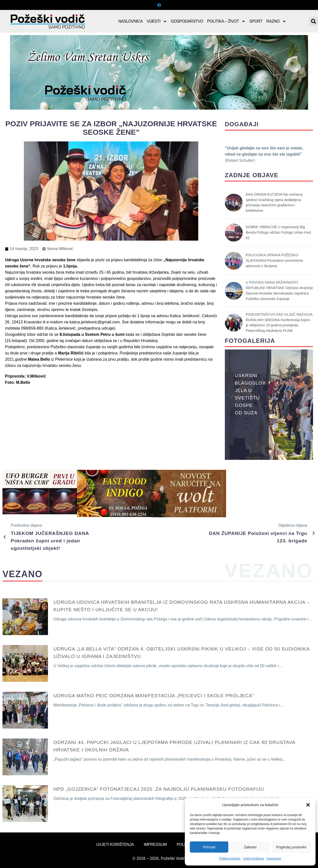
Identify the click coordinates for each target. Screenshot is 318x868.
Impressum (274, 859)
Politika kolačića (230, 859)
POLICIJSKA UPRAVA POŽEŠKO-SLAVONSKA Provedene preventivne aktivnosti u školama (274, 260)
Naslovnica (130, 21)
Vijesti (157, 21)
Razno (276, 21)
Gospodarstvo (187, 21)
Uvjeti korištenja (254, 859)
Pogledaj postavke (291, 847)
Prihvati (209, 847)
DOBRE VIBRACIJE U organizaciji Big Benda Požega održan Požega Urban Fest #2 (278, 232)
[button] (308, 805)
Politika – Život (226, 21)
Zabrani (250, 847)
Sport (256, 21)
